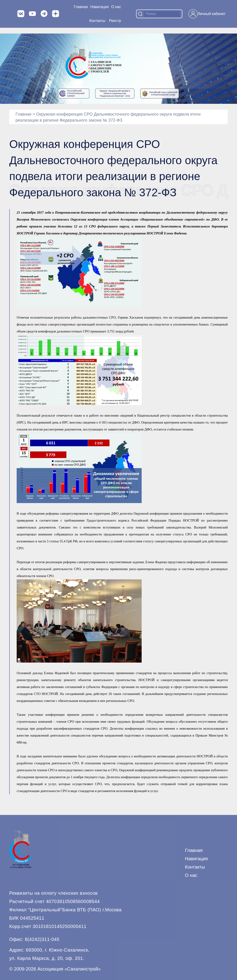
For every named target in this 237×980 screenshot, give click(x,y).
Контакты (97, 21)
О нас (116, 7)
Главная (81, 7)
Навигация (196, 859)
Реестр (115, 21)
